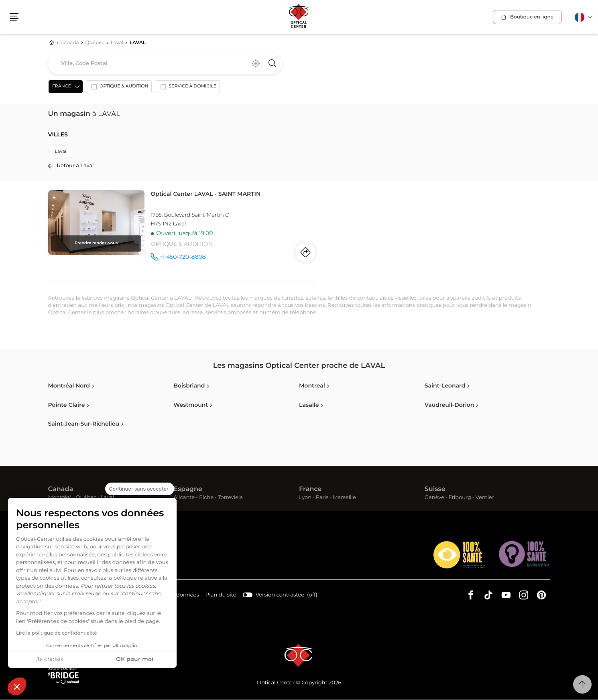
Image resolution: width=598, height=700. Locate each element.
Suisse (435, 490)
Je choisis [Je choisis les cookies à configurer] (50, 659)
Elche (206, 498)
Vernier (485, 498)
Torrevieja (230, 498)
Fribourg (460, 498)
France (310, 490)
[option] (118, 89)
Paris (322, 498)
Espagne (188, 490)
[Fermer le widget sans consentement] (140, 489)
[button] (17, 686)
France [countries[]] (61, 87)
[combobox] (165, 64)
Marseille (344, 498)
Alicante (184, 498)
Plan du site (220, 595)
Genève (434, 498)
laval (61, 152)
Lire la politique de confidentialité (57, 633)
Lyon (305, 498)
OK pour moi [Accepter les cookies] (135, 659)
